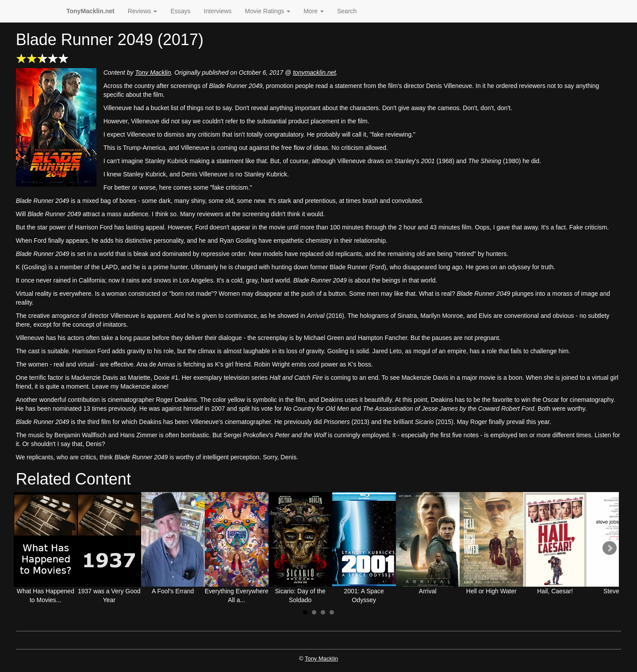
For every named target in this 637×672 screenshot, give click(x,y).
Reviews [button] (143, 11)
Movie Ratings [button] (268, 11)
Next (610, 548)
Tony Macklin (153, 73)
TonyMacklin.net (90, 11)
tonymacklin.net (314, 73)
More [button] (314, 11)
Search (347, 11)
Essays (180, 11)
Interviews (218, 11)
